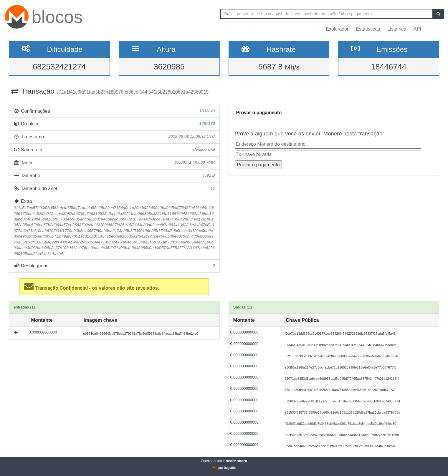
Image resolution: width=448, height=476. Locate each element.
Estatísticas (368, 29)
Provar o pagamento (259, 113)
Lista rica (397, 29)
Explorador (337, 29)
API (417, 29)
